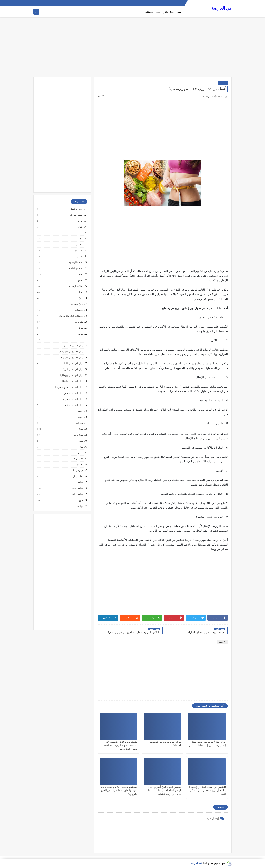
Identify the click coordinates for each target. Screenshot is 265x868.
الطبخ (80, 280)
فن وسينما (78, 471)
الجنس (80, 257)
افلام (81, 239)
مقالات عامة (77, 494)
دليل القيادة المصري (73, 346)
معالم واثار (169, 12)
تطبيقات (149, 12)
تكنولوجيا (79, 322)
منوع (81, 500)
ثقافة (81, 334)
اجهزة (80, 227)
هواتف (80, 506)
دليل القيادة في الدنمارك (71, 352)
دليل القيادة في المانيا (72, 364)
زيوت (81, 417)
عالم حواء (78, 459)
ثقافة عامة (78, 340)
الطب (80, 274)
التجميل (79, 245)
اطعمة (80, 233)
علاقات (80, 465)
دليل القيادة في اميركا (72, 370)
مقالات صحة (77, 488)
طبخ (81, 447)
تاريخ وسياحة (77, 304)
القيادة (80, 292)
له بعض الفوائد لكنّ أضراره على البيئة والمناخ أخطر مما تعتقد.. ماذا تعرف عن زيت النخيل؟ (164, 790)
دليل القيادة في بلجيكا (73, 381)
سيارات (79, 423)
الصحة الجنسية (76, 262)
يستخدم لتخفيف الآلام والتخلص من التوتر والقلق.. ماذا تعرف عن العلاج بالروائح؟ (119, 790)
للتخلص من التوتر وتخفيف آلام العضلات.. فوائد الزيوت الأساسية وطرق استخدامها (121, 745)
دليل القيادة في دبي (73, 393)
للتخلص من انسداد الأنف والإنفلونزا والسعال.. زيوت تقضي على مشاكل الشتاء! (207, 790)
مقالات (80, 482)
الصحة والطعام (76, 268)
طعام (81, 453)
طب (179, 12)
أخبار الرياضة (77, 209)
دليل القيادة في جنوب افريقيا (69, 387)
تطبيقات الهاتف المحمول (71, 316)
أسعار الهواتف (76, 215)
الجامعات (79, 251)
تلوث (81, 328)
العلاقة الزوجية (76, 286)
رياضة (80, 411)
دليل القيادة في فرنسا (72, 399)
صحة (223, 83)
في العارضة (222, 8)
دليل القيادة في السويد (72, 358)
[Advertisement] (132, 49)
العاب (158, 12)
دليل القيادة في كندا (73, 405)
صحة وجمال (77, 435)
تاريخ (81, 298)
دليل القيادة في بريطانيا (72, 375)
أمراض (80, 221)
